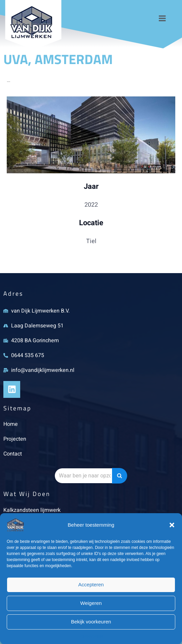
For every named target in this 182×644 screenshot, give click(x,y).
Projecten (15, 439)
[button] (172, 525)
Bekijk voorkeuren (91, 622)
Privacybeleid (91, 636)
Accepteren (91, 584)
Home (11, 424)
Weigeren (91, 603)
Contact (13, 454)
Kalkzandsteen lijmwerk (32, 510)
